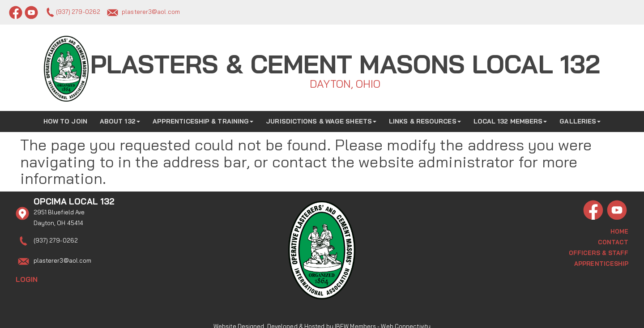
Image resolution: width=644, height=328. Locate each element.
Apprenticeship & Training (203, 119)
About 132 (120, 119)
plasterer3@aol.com (151, 12)
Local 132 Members (510, 119)
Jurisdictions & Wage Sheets (321, 119)
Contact (613, 239)
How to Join (65, 119)
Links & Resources (425, 119)
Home (619, 228)
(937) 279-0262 (78, 12)
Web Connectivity (406, 317)
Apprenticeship (601, 260)
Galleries (580, 119)
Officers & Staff (599, 250)
